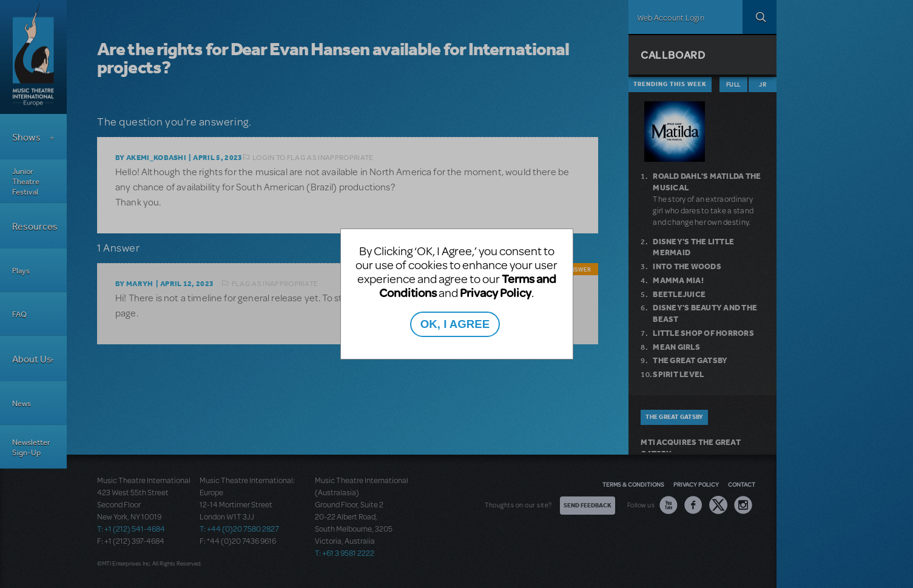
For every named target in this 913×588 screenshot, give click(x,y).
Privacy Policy (496, 292)
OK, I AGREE (455, 324)
